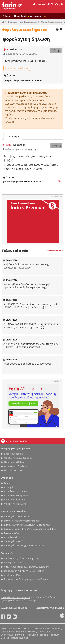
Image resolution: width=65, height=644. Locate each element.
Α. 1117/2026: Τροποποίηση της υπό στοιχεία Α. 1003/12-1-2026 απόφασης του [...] (31, 345)
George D (19, 145)
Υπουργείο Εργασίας (15, 541)
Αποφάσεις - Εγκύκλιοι (14, 511)
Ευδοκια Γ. (16, 49)
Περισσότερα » (55, 251)
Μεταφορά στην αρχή (17, 441)
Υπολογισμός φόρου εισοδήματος (21, 558)
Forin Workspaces (13, 470)
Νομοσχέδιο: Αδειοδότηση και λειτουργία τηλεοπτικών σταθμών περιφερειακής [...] (27, 286)
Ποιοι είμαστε (46, 632)
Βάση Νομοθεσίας (13, 454)
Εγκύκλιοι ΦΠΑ (11, 533)
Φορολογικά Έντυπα (15, 500)
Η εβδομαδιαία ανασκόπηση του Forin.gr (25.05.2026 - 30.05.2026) (26, 266)
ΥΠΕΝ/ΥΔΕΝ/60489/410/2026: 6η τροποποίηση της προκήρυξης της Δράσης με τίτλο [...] (32, 326)
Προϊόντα (21, 632)
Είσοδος (54, 4)
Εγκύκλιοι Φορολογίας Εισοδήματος (22, 521)
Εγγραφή (40, 4)
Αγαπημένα (10, 487)
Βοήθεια (19, 635)
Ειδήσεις (8, 16)
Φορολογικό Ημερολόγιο (17, 496)
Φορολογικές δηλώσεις (16, 466)
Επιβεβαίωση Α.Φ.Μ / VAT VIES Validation (24, 571)
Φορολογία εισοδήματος (17, 68)
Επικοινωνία (7, 635)
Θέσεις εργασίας (19, 638)
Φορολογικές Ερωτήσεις (22, 22)
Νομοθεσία (21, 16)
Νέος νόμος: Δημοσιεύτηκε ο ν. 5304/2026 (27, 364)
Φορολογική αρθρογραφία (18, 458)
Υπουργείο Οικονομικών (16, 517)
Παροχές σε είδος (13, 563)
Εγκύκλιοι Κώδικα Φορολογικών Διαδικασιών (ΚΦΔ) (30, 529)
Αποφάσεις (38, 16)
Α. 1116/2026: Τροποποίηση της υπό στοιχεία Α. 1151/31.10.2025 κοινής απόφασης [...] (31, 306)
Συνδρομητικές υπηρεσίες (16, 449)
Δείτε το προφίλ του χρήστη (21, 54)
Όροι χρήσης (7, 632)
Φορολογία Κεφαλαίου (16, 537)
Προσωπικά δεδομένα (37, 635)
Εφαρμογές (7, 553)
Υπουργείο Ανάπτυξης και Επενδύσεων (24, 546)
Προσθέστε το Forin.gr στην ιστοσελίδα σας (26, 579)
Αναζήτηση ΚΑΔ (12, 575)
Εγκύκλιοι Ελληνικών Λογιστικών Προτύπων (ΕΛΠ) (28, 525)
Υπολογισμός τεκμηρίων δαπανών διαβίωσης (27, 567)
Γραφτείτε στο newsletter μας (16, 597)
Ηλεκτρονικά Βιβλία (14, 462)
